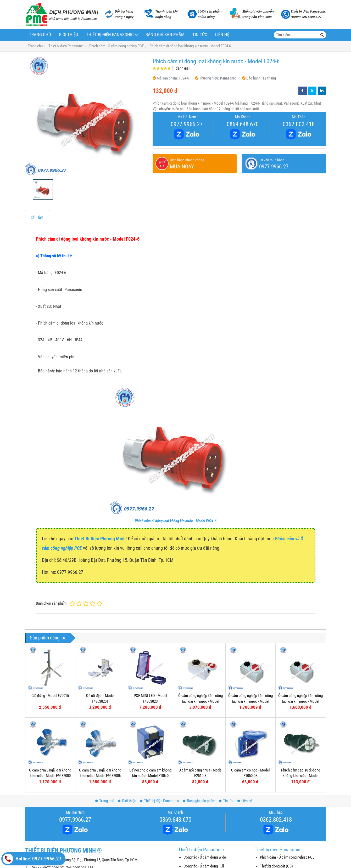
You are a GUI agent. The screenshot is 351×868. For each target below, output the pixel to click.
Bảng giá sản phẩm (165, 35)
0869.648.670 (243, 124)
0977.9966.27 (187, 124)
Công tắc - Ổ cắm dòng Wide (205, 857)
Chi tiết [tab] (37, 217)
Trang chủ (40, 35)
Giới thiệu (69, 35)
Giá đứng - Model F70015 (50, 696)
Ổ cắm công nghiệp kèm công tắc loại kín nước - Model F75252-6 (200, 701)
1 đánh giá (181, 68)
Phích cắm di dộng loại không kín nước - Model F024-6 (176, 521)
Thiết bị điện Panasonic (110, 35)
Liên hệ (222, 35)
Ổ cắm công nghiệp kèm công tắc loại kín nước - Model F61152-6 (250, 701)
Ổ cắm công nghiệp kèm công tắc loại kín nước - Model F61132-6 (300, 701)
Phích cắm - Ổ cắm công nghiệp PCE (287, 857)
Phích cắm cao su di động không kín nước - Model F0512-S (301, 776)
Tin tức (200, 35)
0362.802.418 (299, 124)
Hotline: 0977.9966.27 (32, 859)
